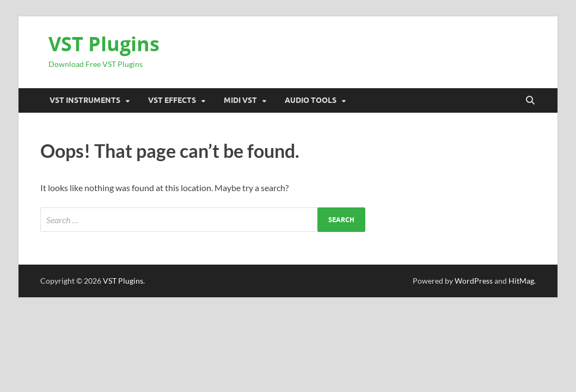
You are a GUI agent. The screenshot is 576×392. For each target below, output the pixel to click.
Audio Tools (311, 100)
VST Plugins (104, 44)
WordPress (474, 281)
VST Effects (172, 100)
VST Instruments (85, 100)
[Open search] (530, 101)
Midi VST (240, 100)
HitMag (521, 281)
